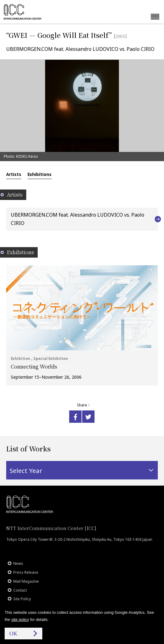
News (18, 563)
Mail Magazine (26, 581)
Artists (14, 174)
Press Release (26, 572)
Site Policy (22, 599)
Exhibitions (40, 174)
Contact (20, 590)
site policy (20, 620)
